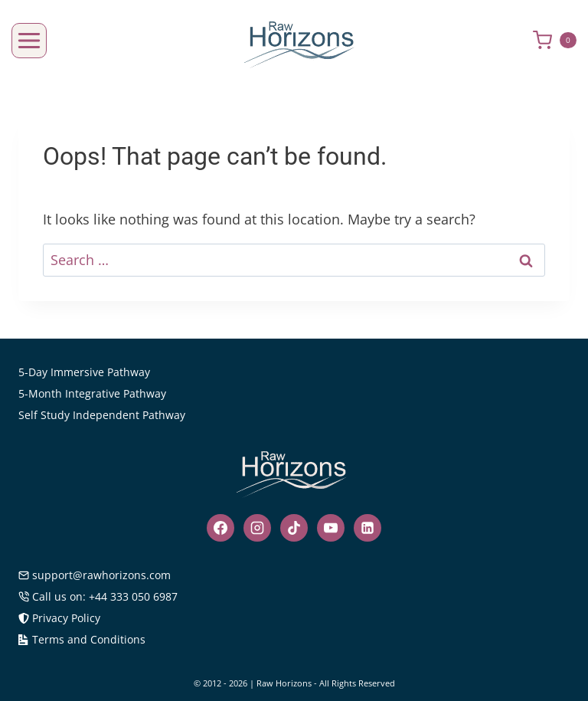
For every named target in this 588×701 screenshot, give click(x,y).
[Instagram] (257, 528)
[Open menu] (29, 41)
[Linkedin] (367, 528)
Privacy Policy (59, 618)
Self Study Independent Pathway (102, 415)
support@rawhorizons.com (95, 575)
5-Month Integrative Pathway (92, 393)
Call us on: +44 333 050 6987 (98, 596)
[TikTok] (294, 528)
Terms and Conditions (82, 639)
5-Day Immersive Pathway (84, 372)
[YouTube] (331, 528)
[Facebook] (220, 528)
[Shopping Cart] (560, 40)
